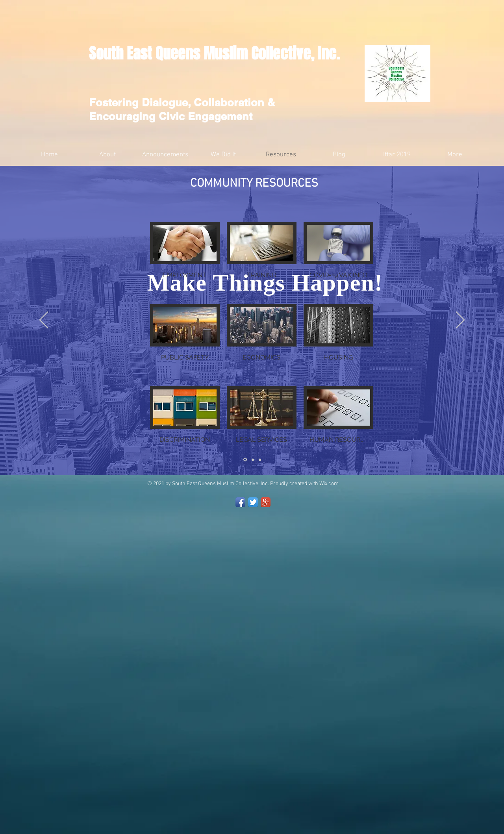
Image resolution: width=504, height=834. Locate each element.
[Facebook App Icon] (240, 502)
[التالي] (460, 321)
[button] (185, 259)
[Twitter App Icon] (253, 502)
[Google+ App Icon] (266, 502)
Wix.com (329, 484)
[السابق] (44, 321)
